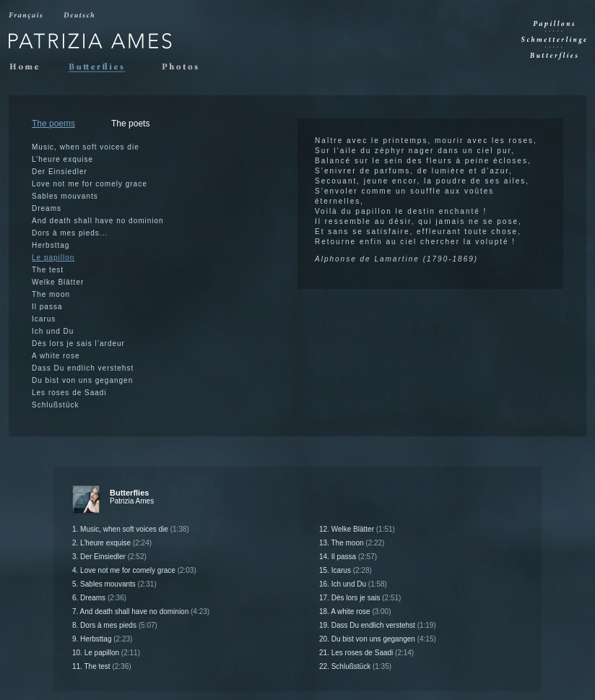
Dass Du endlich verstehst (83, 368)
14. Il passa (348, 557)
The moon (51, 294)
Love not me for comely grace (90, 184)
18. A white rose (355, 612)
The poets (130, 124)
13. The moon (352, 543)
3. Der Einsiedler (109, 557)
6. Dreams (99, 598)
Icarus (44, 319)
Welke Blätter (58, 282)
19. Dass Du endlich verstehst (378, 625)
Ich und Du (53, 331)
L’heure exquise (62, 159)
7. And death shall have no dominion (141, 612)
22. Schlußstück (355, 666)
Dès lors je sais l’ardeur (78, 343)
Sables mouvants (65, 196)
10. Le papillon (106, 653)
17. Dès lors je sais (360, 598)
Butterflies (104, 67)
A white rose (56, 356)
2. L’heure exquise (112, 543)
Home (27, 67)
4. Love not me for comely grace (134, 570)
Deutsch (81, 16)
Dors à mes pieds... (70, 233)
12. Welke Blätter (357, 529)
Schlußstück (55, 405)
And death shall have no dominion (98, 221)
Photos (184, 67)
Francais (27, 16)
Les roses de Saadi (69, 393)
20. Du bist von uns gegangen (378, 639)
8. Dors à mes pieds (115, 625)
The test (48, 270)
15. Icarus (346, 570)
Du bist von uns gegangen (82, 380)
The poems (53, 124)
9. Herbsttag (102, 639)
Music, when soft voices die (86, 147)
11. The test (102, 666)
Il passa (47, 307)
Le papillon (53, 258)
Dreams (47, 208)
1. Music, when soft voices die (131, 529)
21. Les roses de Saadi (366, 653)
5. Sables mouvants (114, 584)
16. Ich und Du (353, 584)
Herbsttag (51, 245)
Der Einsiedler (60, 172)
